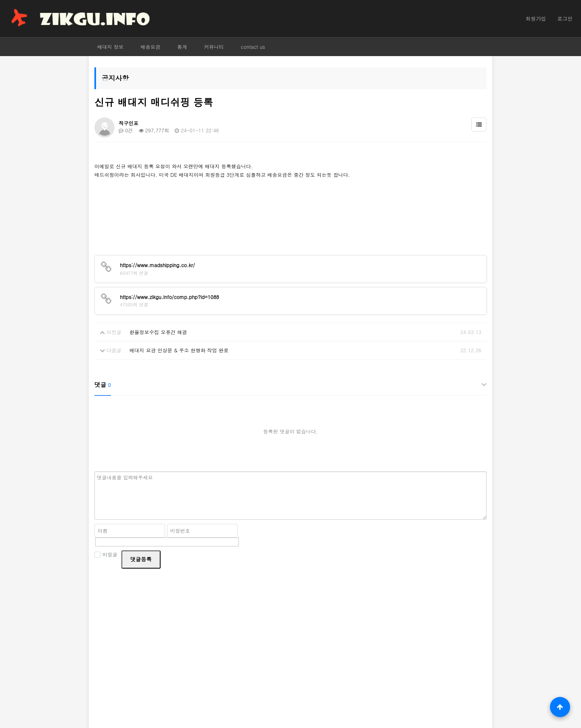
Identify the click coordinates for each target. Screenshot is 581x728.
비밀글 (106, 554)
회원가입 (536, 19)
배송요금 (150, 47)
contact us (253, 47)
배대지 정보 (110, 47)
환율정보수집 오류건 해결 (158, 332)
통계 (182, 47)
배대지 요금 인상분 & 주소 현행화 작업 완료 (179, 350)
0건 (126, 130)
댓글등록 (141, 559)
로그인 (565, 19)
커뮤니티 (214, 47)
